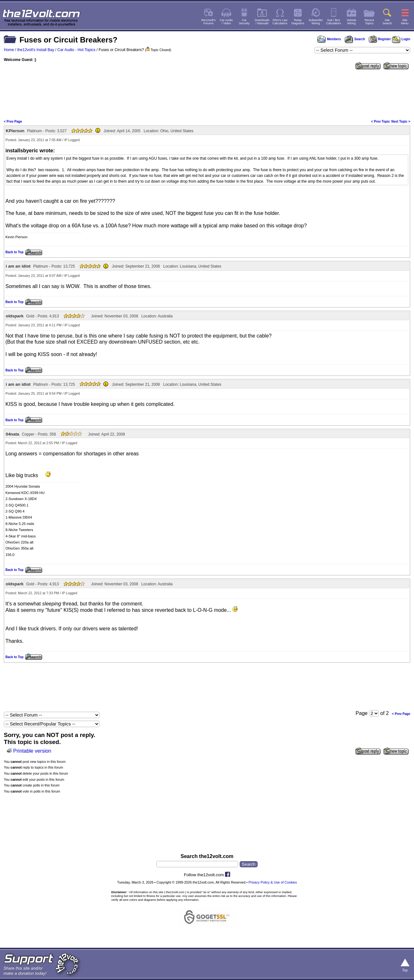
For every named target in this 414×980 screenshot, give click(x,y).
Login (401, 39)
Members (329, 39)
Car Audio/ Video (226, 22)
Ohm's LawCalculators (280, 22)
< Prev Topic (381, 122)
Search (355, 39)
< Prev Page (13, 122)
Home (9, 50)
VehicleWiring (351, 22)
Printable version (32, 751)
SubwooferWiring (316, 22)
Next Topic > (401, 122)
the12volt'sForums (208, 22)
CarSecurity (244, 22)
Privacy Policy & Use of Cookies (273, 882)
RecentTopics (369, 22)
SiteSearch (387, 22)
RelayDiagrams (298, 22)
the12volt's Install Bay (36, 50)
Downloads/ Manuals (262, 22)
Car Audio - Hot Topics (76, 50)
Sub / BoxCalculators (334, 22)
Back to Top (14, 252)
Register (380, 39)
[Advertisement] (207, 94)
